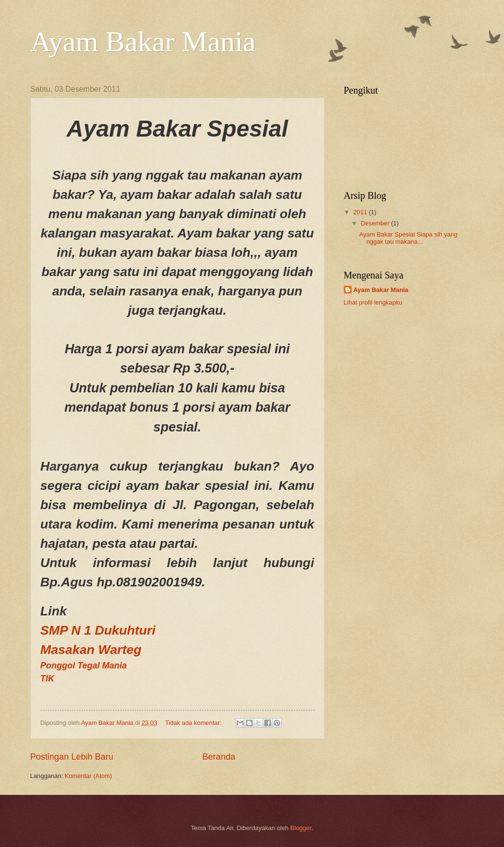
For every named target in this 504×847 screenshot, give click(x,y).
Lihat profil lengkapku (373, 302)
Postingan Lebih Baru (72, 757)
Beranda (219, 757)
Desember (376, 223)
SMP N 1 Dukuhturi (98, 630)
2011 (361, 212)
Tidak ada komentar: (194, 723)
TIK (48, 679)
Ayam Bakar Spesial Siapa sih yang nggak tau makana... (409, 238)
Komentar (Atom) (88, 776)
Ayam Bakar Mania (143, 42)
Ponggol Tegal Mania (84, 666)
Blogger (301, 828)
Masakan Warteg (91, 650)
